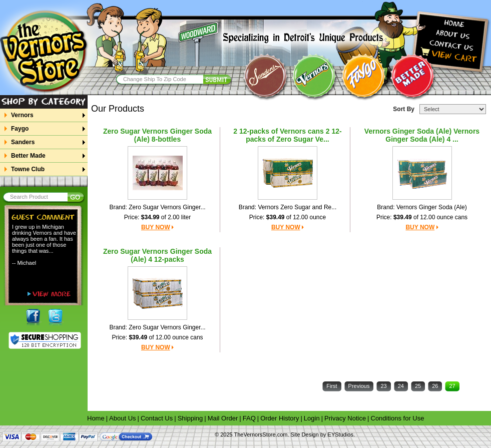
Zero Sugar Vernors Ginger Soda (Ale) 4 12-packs (157, 255)
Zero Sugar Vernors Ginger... (167, 207)
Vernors (22, 115)
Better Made (28, 156)
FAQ (249, 418)
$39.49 (276, 217)
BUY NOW (156, 227)
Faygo (20, 129)
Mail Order (223, 418)
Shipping (190, 418)
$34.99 (150, 217)
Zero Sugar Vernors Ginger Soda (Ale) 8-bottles (157, 135)
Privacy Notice (345, 418)
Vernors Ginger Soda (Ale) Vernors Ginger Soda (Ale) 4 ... (422, 135)
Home (96, 418)
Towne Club (28, 169)
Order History (280, 418)
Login (312, 418)
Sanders (23, 142)
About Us (122, 418)
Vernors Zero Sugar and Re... (297, 207)
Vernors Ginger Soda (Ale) (432, 207)
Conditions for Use (398, 418)
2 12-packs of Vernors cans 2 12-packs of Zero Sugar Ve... (287, 135)
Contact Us (157, 418)
